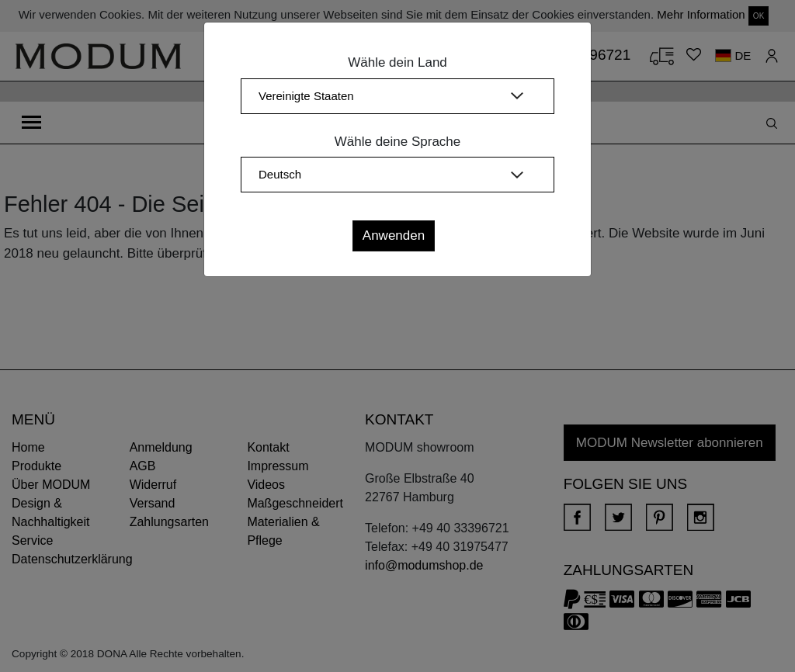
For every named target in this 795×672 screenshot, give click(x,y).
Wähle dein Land (397, 62)
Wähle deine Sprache (398, 142)
